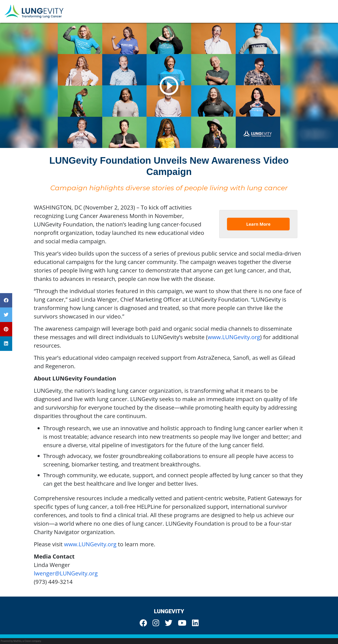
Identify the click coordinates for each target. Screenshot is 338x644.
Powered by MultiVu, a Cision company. (21, 641)
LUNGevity (169, 611)
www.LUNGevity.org (234, 337)
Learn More (258, 224)
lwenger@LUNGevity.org (66, 573)
